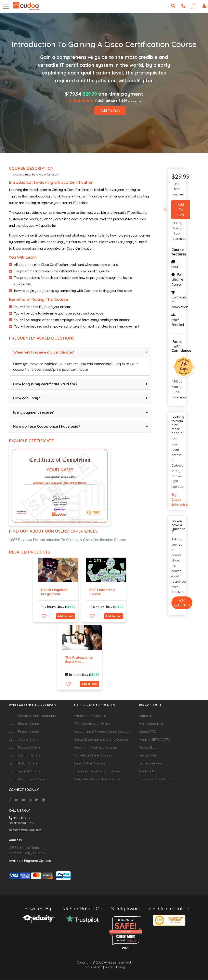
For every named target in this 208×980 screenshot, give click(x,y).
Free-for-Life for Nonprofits (159, 779)
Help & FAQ (147, 755)
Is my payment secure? (34, 412)
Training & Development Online (97, 771)
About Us (146, 716)
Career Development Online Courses (101, 740)
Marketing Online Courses (93, 755)
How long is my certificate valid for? (45, 384)
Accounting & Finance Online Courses (102, 732)
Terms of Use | (93, 967)
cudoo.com (126, 932)
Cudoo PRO (148, 732)
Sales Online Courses (90, 763)
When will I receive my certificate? (44, 352)
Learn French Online (24, 732)
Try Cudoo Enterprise (177, 500)
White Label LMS (151, 724)
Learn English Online (24, 724)
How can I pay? (27, 398)
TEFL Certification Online (92, 724)
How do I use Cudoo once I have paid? (47, 426)
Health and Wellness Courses (96, 748)
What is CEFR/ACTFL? (155, 740)
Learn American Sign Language (32, 716)
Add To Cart (110, 111)
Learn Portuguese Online (27, 779)
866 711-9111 (19, 818)
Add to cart (66, 616)
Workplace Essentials (90, 716)
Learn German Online (25, 755)
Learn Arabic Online (24, 740)
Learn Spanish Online (25, 771)
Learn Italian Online (23, 763)
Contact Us (147, 771)
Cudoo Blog (148, 748)
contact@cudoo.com (25, 830)
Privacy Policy (115, 967)
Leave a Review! (151, 763)
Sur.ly (132, 941)
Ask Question (182, 603)
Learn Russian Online (24, 748)
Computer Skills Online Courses (97, 779)
